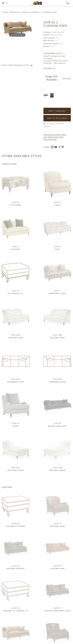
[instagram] (53, 147)
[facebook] (60, 147)
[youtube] (56, 147)
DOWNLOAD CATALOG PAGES (55, 135)
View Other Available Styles (17, 65)
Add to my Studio (57, 118)
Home (5, 12)
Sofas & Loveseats (31, 12)
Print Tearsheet (57, 111)
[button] (3, 3)
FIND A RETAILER (50, 139)
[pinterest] (63, 147)
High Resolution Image (53, 137)
